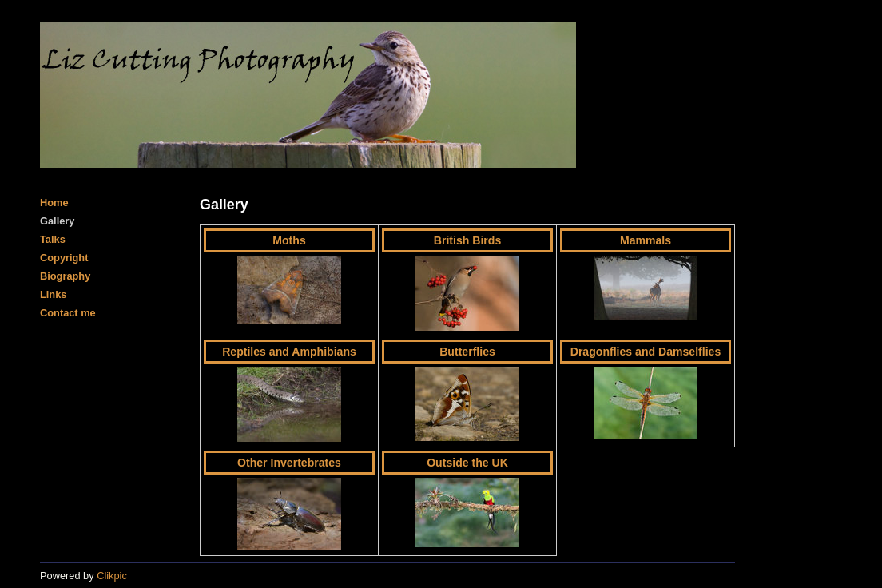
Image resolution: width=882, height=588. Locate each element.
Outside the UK (467, 463)
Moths (289, 240)
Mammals (646, 240)
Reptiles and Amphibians (289, 352)
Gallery (57, 221)
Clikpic (112, 576)
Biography (65, 276)
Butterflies (467, 352)
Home (54, 203)
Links (53, 294)
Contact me (68, 313)
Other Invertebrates (289, 463)
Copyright (64, 258)
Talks (53, 239)
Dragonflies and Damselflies (646, 352)
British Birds (467, 240)
